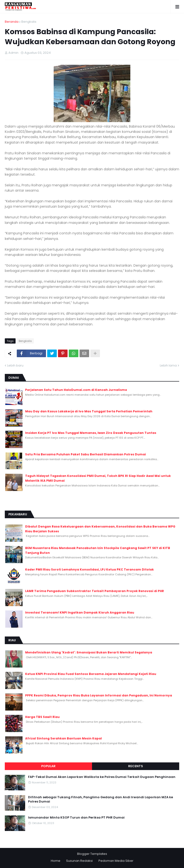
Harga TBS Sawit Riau (42, 717)
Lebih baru (15, 365)
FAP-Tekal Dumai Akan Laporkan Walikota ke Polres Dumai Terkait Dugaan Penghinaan (102, 777)
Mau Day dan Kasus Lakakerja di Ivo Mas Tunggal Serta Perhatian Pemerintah (89, 411)
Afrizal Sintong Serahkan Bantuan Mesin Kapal (63, 738)
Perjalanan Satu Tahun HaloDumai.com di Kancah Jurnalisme (76, 390)
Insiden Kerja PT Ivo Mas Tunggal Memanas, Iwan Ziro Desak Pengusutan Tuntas (91, 433)
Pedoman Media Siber (116, 861)
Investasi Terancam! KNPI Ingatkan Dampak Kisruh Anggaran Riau (80, 612)
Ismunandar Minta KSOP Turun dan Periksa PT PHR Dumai (76, 818)
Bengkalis (29, 22)
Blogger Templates (92, 854)
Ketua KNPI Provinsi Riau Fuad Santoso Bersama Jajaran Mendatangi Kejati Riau (91, 674)
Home (56, 861)
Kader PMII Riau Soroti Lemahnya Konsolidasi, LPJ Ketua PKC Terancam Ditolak (89, 569)
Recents (136, 766)
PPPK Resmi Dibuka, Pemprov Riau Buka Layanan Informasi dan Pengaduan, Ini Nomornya (99, 695)
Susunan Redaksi (79, 861)
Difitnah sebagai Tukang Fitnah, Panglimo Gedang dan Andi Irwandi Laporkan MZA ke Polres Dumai (101, 799)
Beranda (12, 22)
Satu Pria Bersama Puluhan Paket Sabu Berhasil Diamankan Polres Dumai (86, 454)
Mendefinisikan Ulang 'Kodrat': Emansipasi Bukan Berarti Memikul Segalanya (89, 652)
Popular (48, 766)
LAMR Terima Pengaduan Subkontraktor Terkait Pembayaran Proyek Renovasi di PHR (95, 591)
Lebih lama (168, 365)
